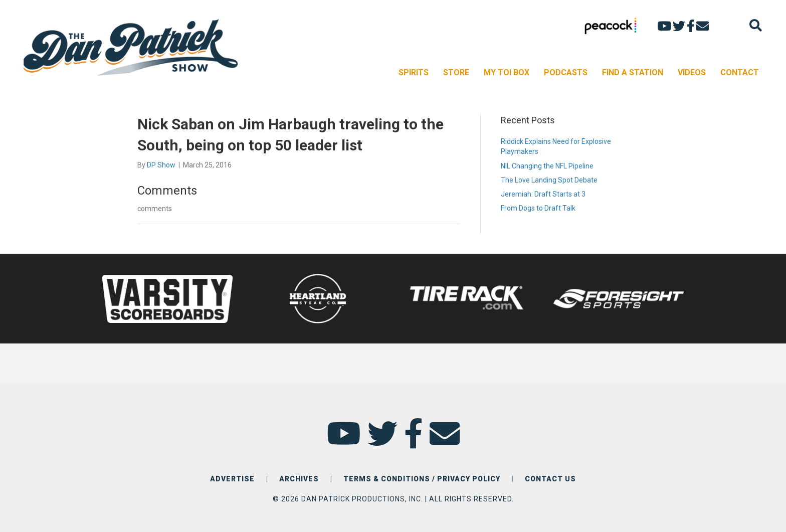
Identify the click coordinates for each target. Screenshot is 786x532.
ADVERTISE (232, 479)
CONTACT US (550, 479)
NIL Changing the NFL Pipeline (547, 166)
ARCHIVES (299, 479)
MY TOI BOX (507, 72)
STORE (456, 72)
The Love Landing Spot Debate (549, 180)
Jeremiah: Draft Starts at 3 (543, 194)
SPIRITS (414, 72)
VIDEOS (692, 72)
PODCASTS (566, 72)
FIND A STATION (633, 72)
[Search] (756, 25)
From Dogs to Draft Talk (538, 208)
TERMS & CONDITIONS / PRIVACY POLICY (422, 479)
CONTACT (740, 72)
